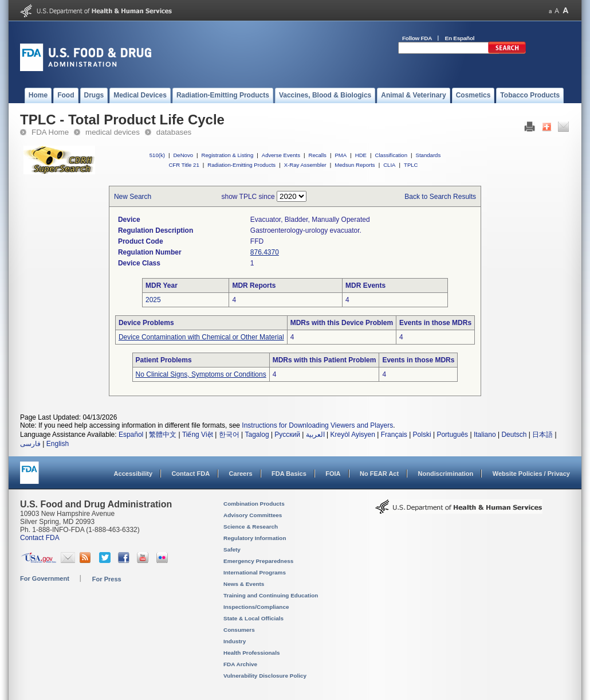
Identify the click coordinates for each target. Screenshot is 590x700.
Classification (391, 155)
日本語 (542, 435)
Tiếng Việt (198, 435)
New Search (133, 197)
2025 (153, 300)
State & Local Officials (253, 618)
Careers (241, 474)
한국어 (229, 435)
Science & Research (251, 527)
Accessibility (133, 474)
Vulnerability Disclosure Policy (265, 676)
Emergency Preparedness (258, 561)
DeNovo (183, 155)
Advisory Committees (253, 515)
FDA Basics (289, 474)
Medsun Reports (355, 165)
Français (394, 435)
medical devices (113, 132)
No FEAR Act (379, 474)
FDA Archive (240, 664)
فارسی (30, 444)
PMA (341, 155)
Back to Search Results (440, 197)
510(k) (157, 155)
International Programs (255, 572)
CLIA (389, 165)
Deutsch (514, 435)
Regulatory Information (255, 538)
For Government (45, 578)
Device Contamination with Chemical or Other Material (201, 337)
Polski (422, 435)
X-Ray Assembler (305, 165)
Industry (235, 641)
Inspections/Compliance (256, 607)
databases (174, 132)
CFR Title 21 (184, 165)
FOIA (333, 474)
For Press (107, 579)
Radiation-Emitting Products (241, 165)
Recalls (317, 155)
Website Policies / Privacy (531, 474)
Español (131, 435)
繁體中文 (163, 435)
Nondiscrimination (446, 474)
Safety (232, 550)
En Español (460, 38)
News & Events (244, 584)
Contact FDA (190, 474)
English (58, 444)
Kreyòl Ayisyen (353, 435)
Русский (287, 435)
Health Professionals (251, 653)
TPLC (411, 165)
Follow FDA (417, 38)
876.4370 (265, 252)
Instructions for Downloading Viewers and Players (317, 425)
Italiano (485, 435)
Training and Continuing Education (271, 595)
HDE (361, 155)
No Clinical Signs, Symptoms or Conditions (201, 374)
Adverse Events (281, 155)
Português (452, 435)
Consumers (239, 630)
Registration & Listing (228, 155)
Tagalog (257, 435)
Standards (428, 155)
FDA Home (50, 132)
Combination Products (254, 504)
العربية (315, 435)
